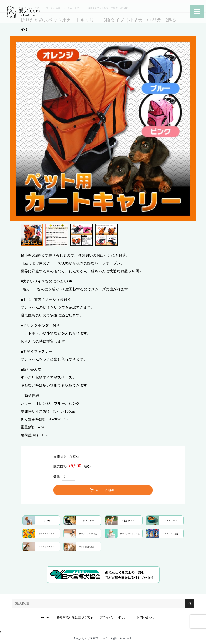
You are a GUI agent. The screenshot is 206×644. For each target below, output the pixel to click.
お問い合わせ (146, 617)
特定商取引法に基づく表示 (75, 617)
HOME (46, 617)
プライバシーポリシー (115, 617)
